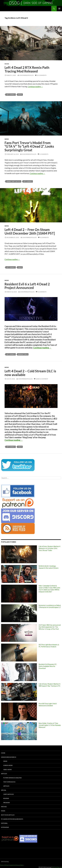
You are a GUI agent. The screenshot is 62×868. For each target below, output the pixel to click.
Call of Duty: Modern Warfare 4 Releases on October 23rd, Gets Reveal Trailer (49, 548)
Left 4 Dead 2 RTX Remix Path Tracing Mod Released (27, 69)
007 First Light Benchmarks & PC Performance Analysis (49, 646)
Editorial (4, 823)
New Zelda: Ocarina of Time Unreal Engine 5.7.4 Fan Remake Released (50, 725)
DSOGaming (5, 861)
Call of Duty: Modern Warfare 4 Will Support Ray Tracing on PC (49, 685)
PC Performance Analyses (12, 778)
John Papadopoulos (26, 75)
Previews (7, 803)
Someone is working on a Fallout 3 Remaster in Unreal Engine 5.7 (50, 606)
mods (20, 95)
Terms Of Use (4, 865)
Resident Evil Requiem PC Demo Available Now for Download (48, 666)
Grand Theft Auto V (13, 181)
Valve (20, 267)
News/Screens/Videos (9, 757)
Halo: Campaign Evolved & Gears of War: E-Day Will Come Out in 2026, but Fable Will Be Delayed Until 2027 (49, 589)
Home (3, 753)
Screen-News (8, 765)
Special (4, 790)
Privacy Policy (19, 865)
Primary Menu (59, 9)
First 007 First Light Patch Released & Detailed (48, 705)
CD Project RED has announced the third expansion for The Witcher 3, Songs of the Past (50, 627)
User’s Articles (8, 794)
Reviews (6, 798)
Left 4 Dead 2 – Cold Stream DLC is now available (30, 373)
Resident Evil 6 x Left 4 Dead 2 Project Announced (27, 286)
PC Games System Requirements (12, 819)
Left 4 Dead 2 (11, 95)
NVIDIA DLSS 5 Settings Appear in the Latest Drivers (49, 567)
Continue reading (35, 86)
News (7, 139)
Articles (4, 774)
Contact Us (12, 865)
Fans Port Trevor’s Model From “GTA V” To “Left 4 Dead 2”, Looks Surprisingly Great (29, 146)
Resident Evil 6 (23, 354)
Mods (7, 64)
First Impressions (9, 782)
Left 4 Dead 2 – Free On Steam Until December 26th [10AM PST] (30, 231)
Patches (4, 807)
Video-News (7, 769)
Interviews (5, 827)
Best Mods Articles (8, 815)
